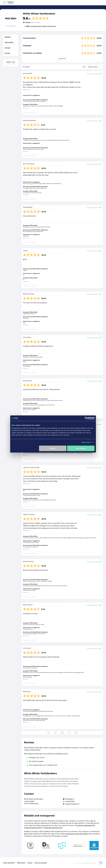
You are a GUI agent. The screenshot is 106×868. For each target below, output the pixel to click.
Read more (26, 90)
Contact (30, 863)
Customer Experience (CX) (86, 825)
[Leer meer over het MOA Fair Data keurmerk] (46, 846)
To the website (11, 26)
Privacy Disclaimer (9, 863)
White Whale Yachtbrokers (39, 14)
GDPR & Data (21, 863)
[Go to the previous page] (55, 733)
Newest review (94, 67)
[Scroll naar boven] (101, 863)
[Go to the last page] (76, 733)
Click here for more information (77, 834)
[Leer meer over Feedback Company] (62, 846)
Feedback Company (89, 863)
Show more (62, 59)
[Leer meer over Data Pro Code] (30, 846)
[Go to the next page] (69, 733)
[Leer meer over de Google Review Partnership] (78, 846)
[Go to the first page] (48, 733)
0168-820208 (70, 801)
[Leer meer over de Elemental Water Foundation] (94, 846)
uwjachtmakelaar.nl (72, 804)
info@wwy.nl (70, 799)
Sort (84, 67)
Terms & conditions (41, 863)
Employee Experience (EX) (53, 828)
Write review (35, 22)
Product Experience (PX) (33, 828)
